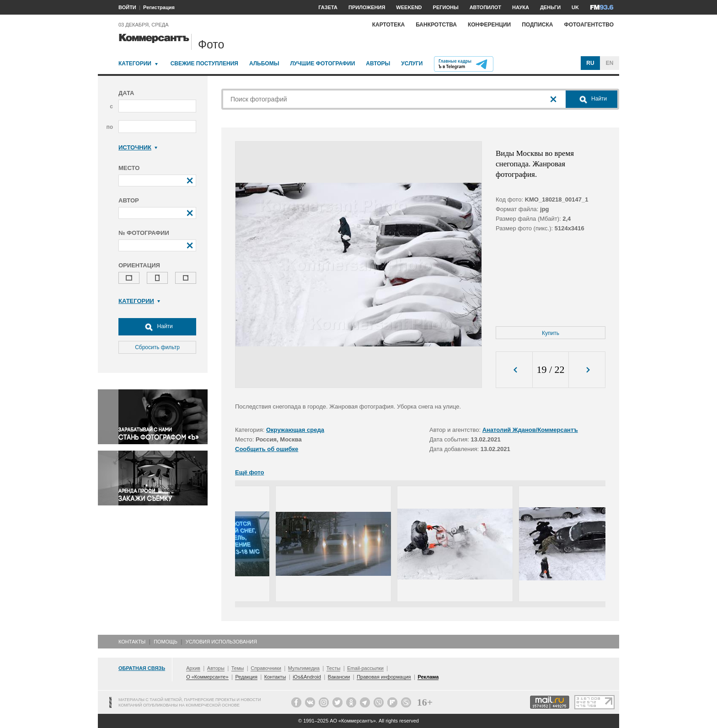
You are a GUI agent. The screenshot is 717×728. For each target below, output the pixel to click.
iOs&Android (307, 677)
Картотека (389, 25)
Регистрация (159, 7)
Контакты (132, 642)
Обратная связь (142, 668)
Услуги (412, 64)
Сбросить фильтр (157, 347)
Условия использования (221, 642)
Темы (238, 668)
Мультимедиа (304, 668)
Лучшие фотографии (322, 64)
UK (575, 7)
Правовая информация (384, 677)
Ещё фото (249, 472)
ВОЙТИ (127, 7)
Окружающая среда (295, 430)
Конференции (489, 25)
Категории (135, 64)
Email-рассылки (365, 668)
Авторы (378, 64)
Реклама (428, 677)
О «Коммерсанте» (207, 677)
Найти (157, 327)
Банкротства (436, 25)
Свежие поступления (204, 64)
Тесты (334, 668)
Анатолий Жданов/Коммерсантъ (530, 430)
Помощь (166, 642)
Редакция (246, 677)
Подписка (537, 25)
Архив (193, 668)
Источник (138, 147)
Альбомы (264, 64)
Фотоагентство (589, 25)
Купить (551, 333)
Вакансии (339, 677)
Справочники (266, 668)
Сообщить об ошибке (267, 449)
